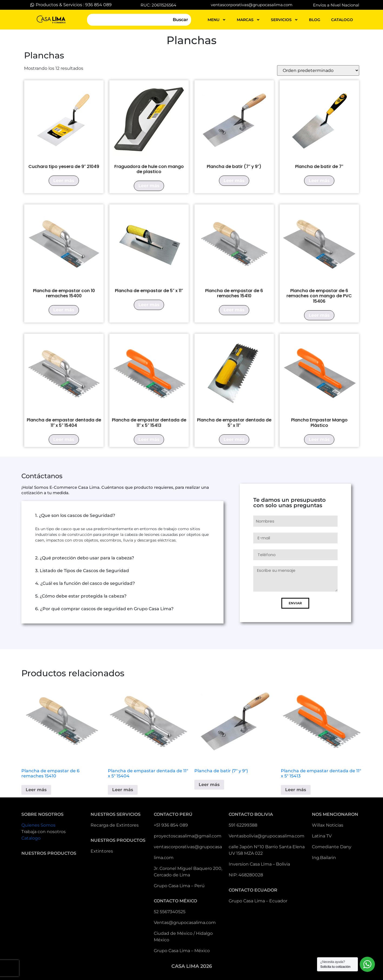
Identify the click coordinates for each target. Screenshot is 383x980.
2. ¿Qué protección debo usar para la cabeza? (85, 558)
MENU (217, 20)
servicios (284, 20)
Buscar (180, 20)
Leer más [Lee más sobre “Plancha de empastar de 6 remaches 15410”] (234, 310)
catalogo (342, 20)
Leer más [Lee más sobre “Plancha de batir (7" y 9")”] (234, 181)
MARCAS (248, 20)
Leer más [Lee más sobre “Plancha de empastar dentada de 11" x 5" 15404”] (64, 439)
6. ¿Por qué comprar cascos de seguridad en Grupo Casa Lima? (104, 609)
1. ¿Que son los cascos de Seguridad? (75, 515)
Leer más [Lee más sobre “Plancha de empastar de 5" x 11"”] (149, 305)
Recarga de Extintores (115, 825)
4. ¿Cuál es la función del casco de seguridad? (85, 583)
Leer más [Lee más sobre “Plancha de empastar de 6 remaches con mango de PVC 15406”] (319, 315)
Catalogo (31, 838)
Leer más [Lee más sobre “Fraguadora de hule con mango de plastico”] (149, 186)
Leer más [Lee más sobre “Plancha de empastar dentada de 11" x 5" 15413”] (149, 439)
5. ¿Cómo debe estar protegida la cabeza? (81, 596)
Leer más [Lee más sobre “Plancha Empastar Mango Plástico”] (319, 439)
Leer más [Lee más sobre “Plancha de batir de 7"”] (319, 181)
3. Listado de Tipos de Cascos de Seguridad (82, 571)
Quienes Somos (38, 825)
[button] (122, 516)
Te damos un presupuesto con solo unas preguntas (289, 503)
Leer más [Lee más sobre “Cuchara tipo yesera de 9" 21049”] (64, 181)
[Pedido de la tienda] (318, 70)
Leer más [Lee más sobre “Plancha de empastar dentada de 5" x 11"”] (234, 439)
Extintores (102, 851)
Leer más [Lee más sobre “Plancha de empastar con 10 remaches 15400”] (64, 310)
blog (315, 20)
